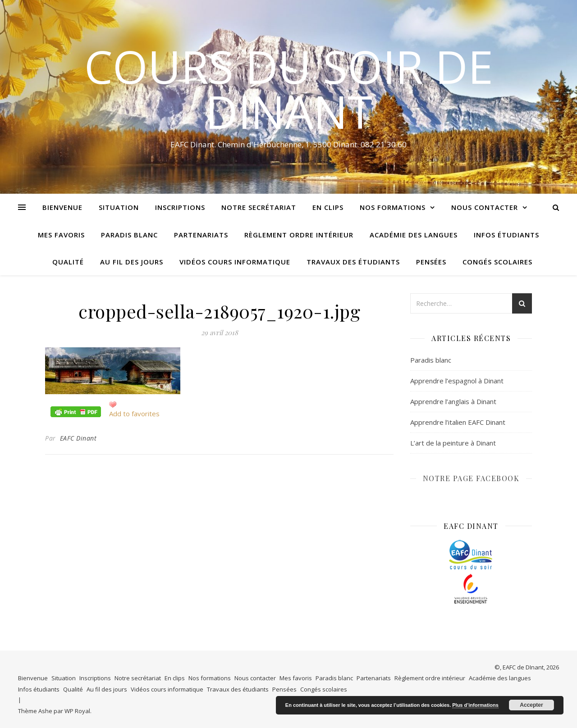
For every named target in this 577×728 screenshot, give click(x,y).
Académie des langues (414, 235)
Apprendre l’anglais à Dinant (453, 401)
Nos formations (393, 207)
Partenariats (201, 235)
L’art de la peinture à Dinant (453, 443)
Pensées (431, 262)
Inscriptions (180, 207)
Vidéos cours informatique (235, 262)
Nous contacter (485, 207)
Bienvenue (62, 207)
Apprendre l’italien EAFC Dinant (458, 422)
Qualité (68, 262)
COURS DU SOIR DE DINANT (289, 89)
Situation (119, 207)
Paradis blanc (129, 235)
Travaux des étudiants (353, 262)
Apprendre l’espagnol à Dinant (457, 381)
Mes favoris (61, 235)
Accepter (531, 705)
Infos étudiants (506, 235)
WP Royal (77, 711)
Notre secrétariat (259, 207)
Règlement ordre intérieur (299, 235)
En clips (328, 207)
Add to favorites (134, 414)
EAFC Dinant (78, 438)
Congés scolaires (497, 262)
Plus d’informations (475, 705)
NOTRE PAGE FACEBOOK (471, 478)
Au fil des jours (132, 262)
